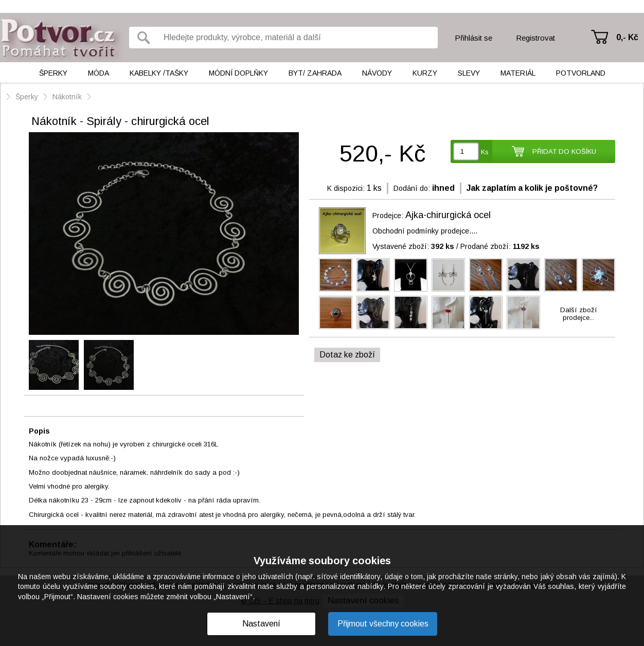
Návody (377, 73)
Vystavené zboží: (413, 246)
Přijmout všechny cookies (383, 624)
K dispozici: (346, 188)
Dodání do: (412, 188)
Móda (99, 73)
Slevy (469, 73)
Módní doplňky (238, 73)
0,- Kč (627, 37)
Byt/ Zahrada (315, 73)
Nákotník (67, 97)
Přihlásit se (473, 38)
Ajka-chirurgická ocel (448, 215)
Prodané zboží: (500, 246)
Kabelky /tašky (159, 73)
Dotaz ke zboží (347, 355)
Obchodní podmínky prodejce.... (425, 231)
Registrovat (535, 38)
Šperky (53, 73)
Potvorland (581, 73)
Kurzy (425, 73)
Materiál (518, 73)
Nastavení (261, 624)
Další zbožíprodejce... (579, 314)
